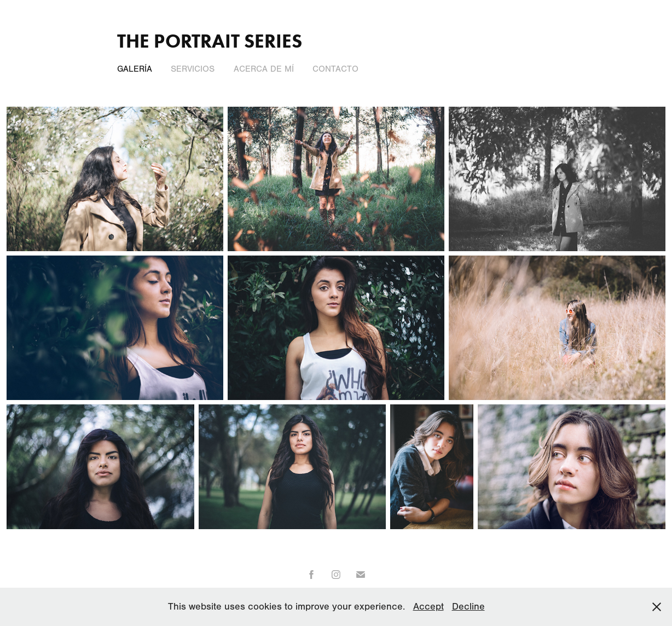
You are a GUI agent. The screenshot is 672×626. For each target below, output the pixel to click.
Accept (428, 607)
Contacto (335, 69)
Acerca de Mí (264, 69)
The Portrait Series (210, 41)
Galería (135, 69)
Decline (468, 607)
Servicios (193, 69)
